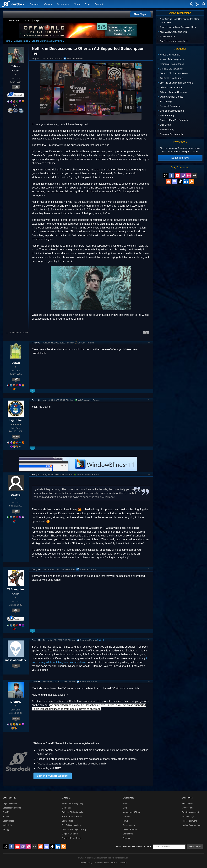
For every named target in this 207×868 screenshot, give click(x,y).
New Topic (140, 14)
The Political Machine (71, 825)
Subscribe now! (180, 158)
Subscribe (195, 847)
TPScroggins (16, 589)
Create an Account (190, 812)
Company (129, 798)
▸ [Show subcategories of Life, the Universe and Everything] (64, 41)
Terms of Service (102, 863)
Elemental (66, 808)
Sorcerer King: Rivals (71, 838)
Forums (126, 838)
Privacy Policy (86, 863)
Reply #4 (36, 569)
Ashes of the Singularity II (73, 803)
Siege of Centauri (70, 834)
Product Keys (188, 816)
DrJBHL (16, 702)
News (77, 4)
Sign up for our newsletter (133, 846)
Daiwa (16, 363)
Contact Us (128, 834)
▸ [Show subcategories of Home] (12, 41)
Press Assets (129, 825)
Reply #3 (36, 474)
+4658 (16, 718)
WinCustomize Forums (88, 400)
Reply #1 (36, 343)
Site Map (123, 863)
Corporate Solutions (12, 808)
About (125, 803)
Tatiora (16, 66)
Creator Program (130, 829)
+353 (16, 379)
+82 (16, 610)
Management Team (132, 812)
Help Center (187, 803)
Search (28, 21)
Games (48, 4)
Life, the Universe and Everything (47, 41)
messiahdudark (16, 660)
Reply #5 (36, 640)
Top (149, 343)
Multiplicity (7, 825)
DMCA (114, 863)
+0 (16, 666)
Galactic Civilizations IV (72, 812)
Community (63, 4)
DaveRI (16, 495)
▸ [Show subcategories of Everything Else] (30, 41)
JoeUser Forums (85, 343)
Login (37, 21)
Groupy (6, 829)
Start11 (6, 812)
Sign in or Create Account (53, 776)
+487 (16, 511)
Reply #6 (36, 682)
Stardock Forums (74, 59)
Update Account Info (191, 825)
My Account (187, 808)
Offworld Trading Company (74, 829)
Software (35, 4)
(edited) (100, 640)
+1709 (16, 437)
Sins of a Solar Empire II (73, 816)
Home (7, 41)
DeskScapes (8, 821)
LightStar (16, 420)
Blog (87, 4)
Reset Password (189, 821)
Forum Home (15, 21)
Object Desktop (10, 803)
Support (99, 4)
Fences (6, 816)
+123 (16, 87)
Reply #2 (36, 400)
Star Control (67, 821)
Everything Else (21, 41)
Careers (126, 816)
